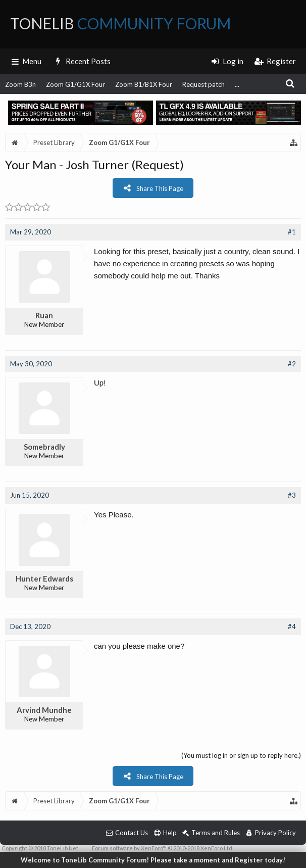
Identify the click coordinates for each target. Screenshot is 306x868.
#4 (292, 626)
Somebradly (44, 447)
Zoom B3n (20, 84)
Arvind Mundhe (44, 710)
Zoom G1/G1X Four (75, 84)
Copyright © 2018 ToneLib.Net (40, 848)
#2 (292, 364)
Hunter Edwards (44, 578)
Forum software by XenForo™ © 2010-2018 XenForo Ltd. (163, 848)
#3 (292, 495)
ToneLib (120, 23)
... (237, 84)
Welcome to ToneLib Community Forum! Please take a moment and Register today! (153, 860)
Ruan (44, 315)
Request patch (203, 84)
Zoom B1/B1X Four (144, 84)
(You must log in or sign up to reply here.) (241, 755)
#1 (292, 232)
